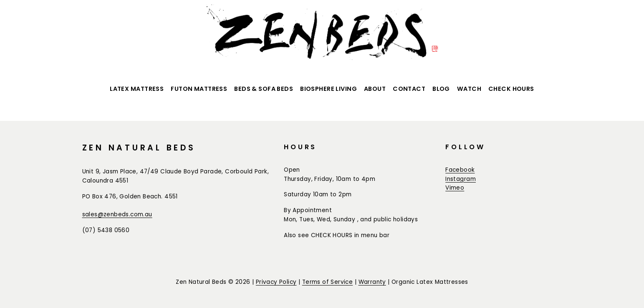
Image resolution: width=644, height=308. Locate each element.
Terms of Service (328, 282)
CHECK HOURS (511, 89)
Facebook (460, 170)
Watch (469, 89)
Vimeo (455, 188)
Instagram (461, 179)
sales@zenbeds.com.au (117, 214)
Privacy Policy (276, 282)
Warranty (372, 282)
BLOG (441, 89)
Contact (409, 89)
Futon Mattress (199, 89)
